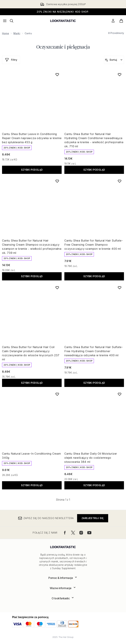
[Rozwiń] (63, 578)
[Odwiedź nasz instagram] (81, 533)
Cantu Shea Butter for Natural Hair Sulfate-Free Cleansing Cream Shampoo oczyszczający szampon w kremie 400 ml (94, 245)
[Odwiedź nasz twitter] (73, 533)
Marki (17, 33)
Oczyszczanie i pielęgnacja (63, 47)
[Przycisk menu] (5, 21)
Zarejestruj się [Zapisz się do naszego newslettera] (93, 518)
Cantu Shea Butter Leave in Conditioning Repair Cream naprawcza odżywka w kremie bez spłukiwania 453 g (32, 138)
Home (6, 33)
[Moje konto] (113, 21)
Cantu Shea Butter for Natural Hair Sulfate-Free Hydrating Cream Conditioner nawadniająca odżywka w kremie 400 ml (94, 351)
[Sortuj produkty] (114, 60)
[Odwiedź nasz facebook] (65, 533)
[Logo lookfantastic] (63, 21)
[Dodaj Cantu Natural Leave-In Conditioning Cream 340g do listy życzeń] (57, 394)
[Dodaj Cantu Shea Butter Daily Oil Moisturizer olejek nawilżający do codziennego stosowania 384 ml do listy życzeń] (120, 394)
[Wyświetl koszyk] (121, 21)
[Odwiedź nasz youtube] (89, 533)
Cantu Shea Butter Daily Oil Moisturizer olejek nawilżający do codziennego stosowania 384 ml (91, 458)
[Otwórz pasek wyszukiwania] (12, 21)
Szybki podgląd (32, 170)
